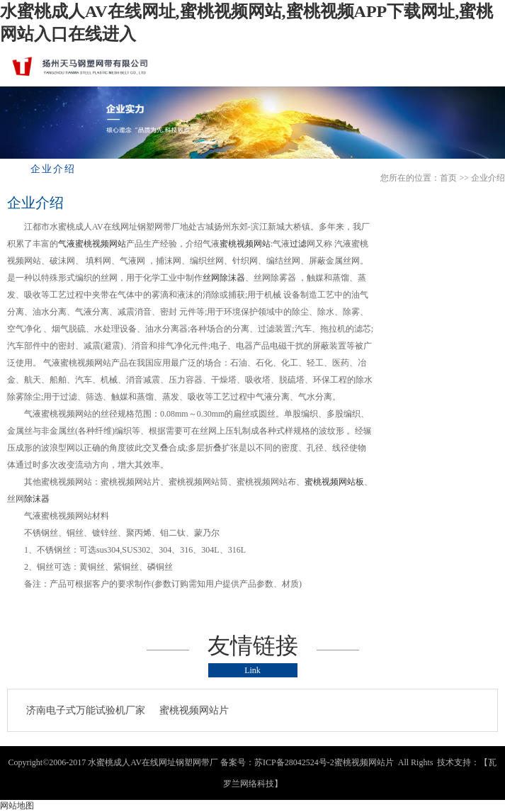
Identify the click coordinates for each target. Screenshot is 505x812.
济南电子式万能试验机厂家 (86, 710)
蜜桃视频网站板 (334, 482)
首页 (448, 178)
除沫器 (37, 499)
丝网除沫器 (224, 278)
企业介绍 (488, 178)
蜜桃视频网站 (245, 244)
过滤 (298, 244)
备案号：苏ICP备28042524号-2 (277, 762)
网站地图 (17, 806)
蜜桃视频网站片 (194, 710)
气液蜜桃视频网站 (92, 244)
